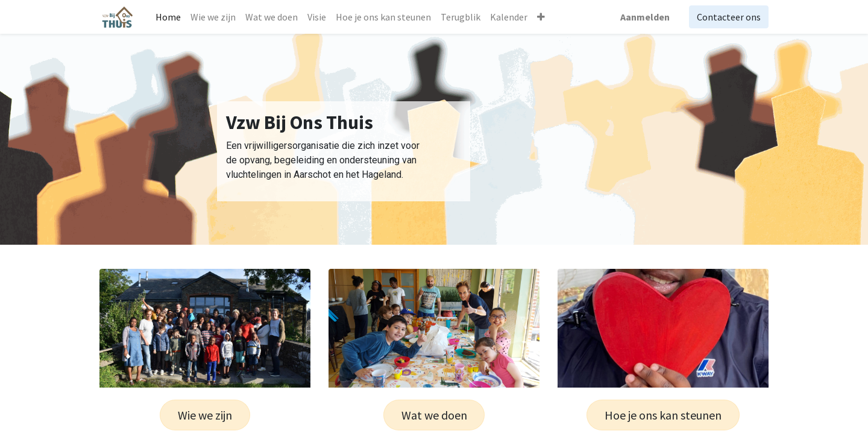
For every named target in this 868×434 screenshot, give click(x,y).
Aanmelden (645, 17)
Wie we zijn (205, 415)
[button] (541, 17)
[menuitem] (168, 17)
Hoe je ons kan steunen (663, 415)
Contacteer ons (729, 17)
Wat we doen (434, 415)
